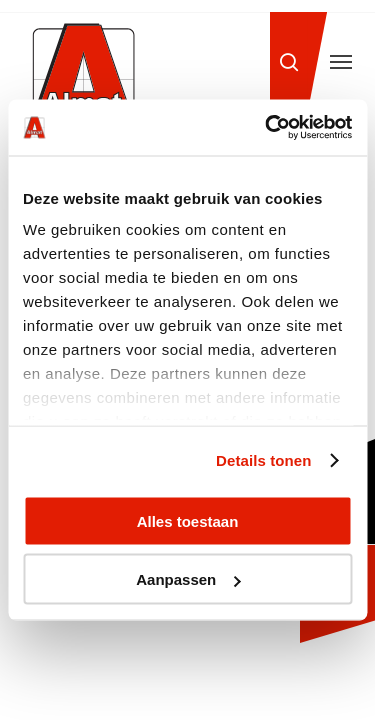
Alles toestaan (188, 520)
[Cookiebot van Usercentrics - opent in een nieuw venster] (267, 128)
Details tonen (263, 460)
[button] (341, 62)
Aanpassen (188, 579)
